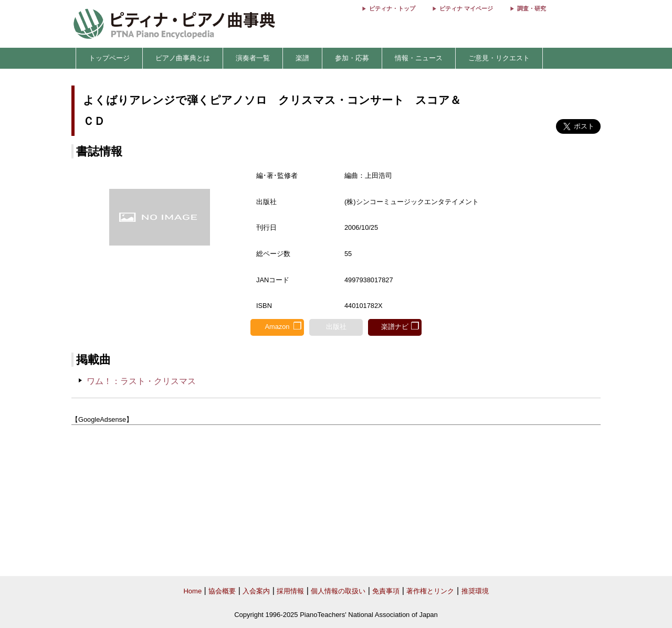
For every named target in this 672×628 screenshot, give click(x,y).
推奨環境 (475, 591)
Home (192, 591)
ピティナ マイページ (466, 8)
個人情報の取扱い (338, 591)
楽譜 (302, 58)
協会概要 (222, 591)
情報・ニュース (419, 58)
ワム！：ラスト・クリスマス (141, 381)
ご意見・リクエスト (499, 58)
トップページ (109, 58)
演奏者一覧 (253, 58)
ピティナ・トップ (392, 8)
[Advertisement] (336, 501)
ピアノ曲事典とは (183, 58)
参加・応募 (352, 58)
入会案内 (256, 591)
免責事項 (386, 591)
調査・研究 (532, 8)
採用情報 (290, 591)
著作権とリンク (430, 591)
